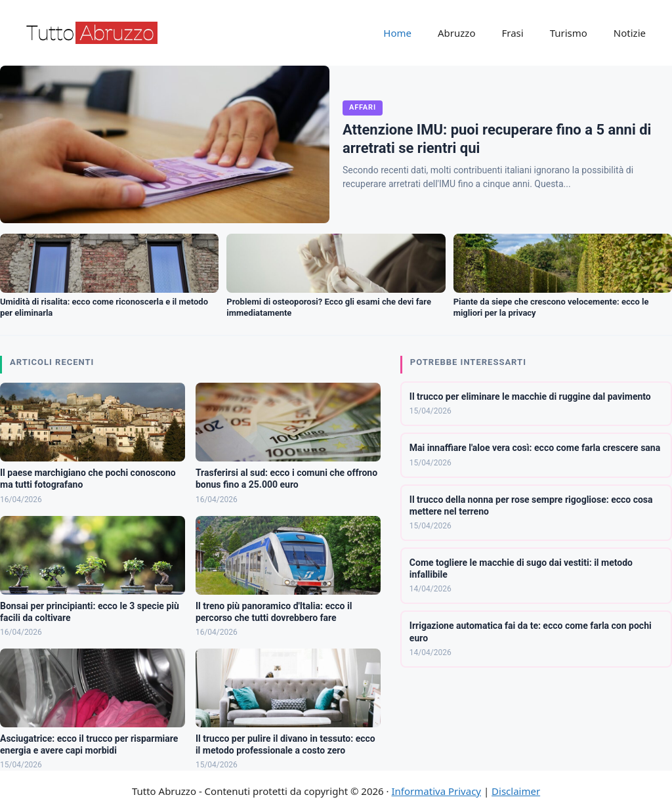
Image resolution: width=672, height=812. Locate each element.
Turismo (569, 33)
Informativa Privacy (436, 791)
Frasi (512, 33)
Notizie (630, 33)
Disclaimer (516, 791)
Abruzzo (456, 33)
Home (397, 33)
